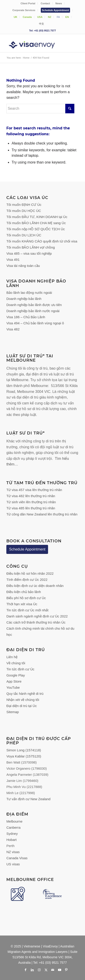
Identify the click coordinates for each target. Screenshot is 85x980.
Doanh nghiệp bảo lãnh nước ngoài (33, 311)
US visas (13, 864)
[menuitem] (28, 3)
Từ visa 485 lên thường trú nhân (31, 508)
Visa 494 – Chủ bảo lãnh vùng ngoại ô (35, 323)
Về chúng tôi (16, 663)
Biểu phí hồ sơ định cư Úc (26, 598)
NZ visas (13, 852)
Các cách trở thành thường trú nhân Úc (36, 622)
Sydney (12, 834)
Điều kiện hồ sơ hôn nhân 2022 (30, 573)
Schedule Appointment (55, 10)
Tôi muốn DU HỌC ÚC (24, 211)
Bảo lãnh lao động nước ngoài (29, 293)
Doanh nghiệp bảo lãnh (24, 299)
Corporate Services (24, 10)
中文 (41, 24)
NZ (50, 17)
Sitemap (13, 712)
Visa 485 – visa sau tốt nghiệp (29, 253)
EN (67, 17)
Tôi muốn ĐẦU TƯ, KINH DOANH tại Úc (37, 217)
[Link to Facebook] (26, 970)
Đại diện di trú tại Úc (22, 706)
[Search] (40, 109)
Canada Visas (17, 858)
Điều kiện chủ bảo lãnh (24, 592)
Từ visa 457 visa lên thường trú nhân (34, 490)
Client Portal (28, 3)
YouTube (13, 687)
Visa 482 (13, 329)
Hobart (11, 840)
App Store (14, 681)
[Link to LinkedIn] (32, 970)
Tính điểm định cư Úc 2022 (27, 580)
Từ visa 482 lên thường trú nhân (31, 496)
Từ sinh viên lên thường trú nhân (31, 502)
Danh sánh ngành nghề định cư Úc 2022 (37, 616)
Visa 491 (13, 260)
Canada (27, 17)
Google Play (16, 675)
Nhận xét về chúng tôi (23, 700)
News (59, 3)
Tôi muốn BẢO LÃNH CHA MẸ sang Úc (36, 223)
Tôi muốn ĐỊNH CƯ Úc (24, 205)
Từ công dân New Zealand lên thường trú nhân (42, 514)
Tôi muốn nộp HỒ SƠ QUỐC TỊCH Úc (36, 229)
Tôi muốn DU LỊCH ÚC (24, 235)
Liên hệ (12, 657)
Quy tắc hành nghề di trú (25, 694)
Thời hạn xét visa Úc (22, 604)
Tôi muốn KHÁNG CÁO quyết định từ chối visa (42, 241)
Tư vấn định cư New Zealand (28, 799)
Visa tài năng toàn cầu (23, 266)
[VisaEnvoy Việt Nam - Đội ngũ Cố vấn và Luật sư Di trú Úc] (35, 43)
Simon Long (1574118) (24, 750)
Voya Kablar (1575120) (24, 756)
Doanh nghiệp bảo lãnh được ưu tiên (34, 305)
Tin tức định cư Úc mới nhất (28, 610)
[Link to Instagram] (39, 970)
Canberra (13, 827)
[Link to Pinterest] (66, 970)
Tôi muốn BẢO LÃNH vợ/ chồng (31, 247)
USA (40, 17)
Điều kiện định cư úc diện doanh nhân (35, 586)
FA (58, 17)
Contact (45, 3)
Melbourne (14, 821)
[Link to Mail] (53, 970)
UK (15, 17)
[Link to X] (46, 970)
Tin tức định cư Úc (20, 669)
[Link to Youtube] (60, 970)
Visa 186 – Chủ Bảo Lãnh (26, 317)
